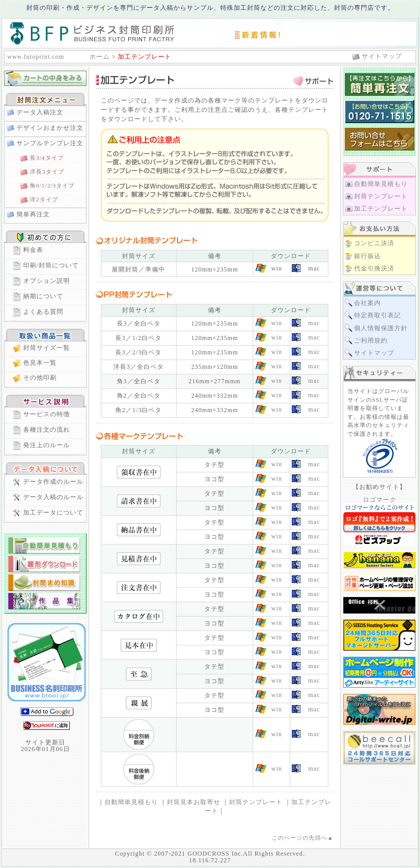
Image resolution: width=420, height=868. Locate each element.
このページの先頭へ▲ (303, 838)
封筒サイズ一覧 (47, 348)
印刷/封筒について (51, 265)
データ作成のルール (53, 482)
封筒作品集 (44, 601)
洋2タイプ (44, 199)
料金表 (33, 250)
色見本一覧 (40, 363)
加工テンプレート (381, 209)
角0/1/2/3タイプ (52, 185)
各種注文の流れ (47, 430)
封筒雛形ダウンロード (44, 564)
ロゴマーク (380, 500)
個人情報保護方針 (381, 328)
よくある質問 (43, 312)
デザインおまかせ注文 (50, 128)
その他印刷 (40, 378)
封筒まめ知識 (44, 583)
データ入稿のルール (53, 497)
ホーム (100, 57)
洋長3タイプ (47, 172)
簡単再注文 (33, 214)
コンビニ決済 (374, 243)
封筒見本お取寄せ (194, 802)
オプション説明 (47, 281)
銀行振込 (367, 256)
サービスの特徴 (47, 414)
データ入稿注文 (40, 112)
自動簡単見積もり (131, 802)
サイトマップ (382, 56)
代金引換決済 (374, 268)
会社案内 (367, 303)
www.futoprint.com (36, 57)
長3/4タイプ (47, 158)
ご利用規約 (371, 341)
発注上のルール (47, 445)
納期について (43, 296)
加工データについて (53, 513)
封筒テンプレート (256, 802)
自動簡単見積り (44, 546)
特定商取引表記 (378, 315)
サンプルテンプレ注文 (50, 143)
